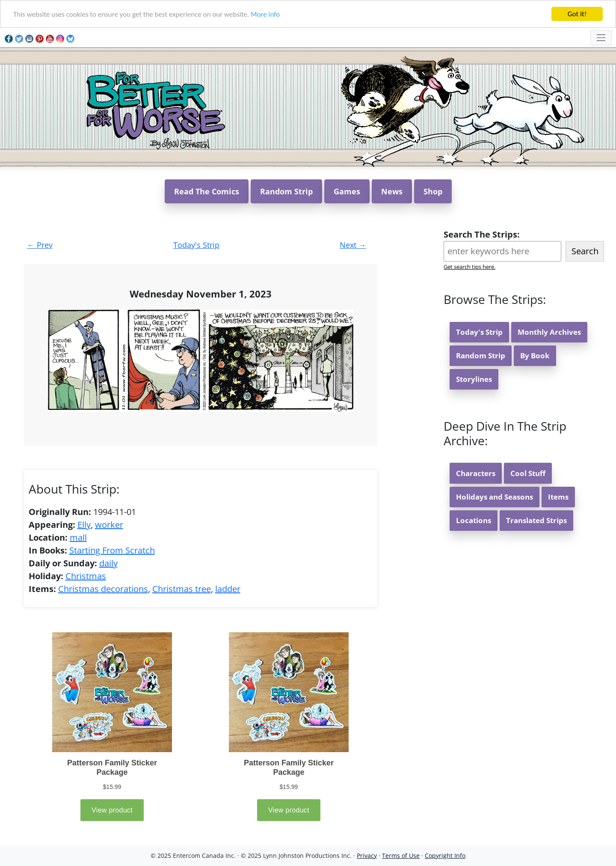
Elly (84, 525)
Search (585, 251)
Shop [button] (433, 191)
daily (108, 563)
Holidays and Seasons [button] (495, 497)
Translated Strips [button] (536, 520)
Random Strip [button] (286, 191)
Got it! (577, 14)
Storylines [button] (474, 379)
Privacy (367, 856)
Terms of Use (401, 856)
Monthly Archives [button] (549, 332)
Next (353, 245)
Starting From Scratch (112, 550)
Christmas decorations (103, 589)
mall (78, 537)
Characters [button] (476, 473)
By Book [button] (535, 356)
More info (265, 14)
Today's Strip (196, 245)
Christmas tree (182, 589)
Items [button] (558, 497)
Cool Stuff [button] (528, 473)
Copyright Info (445, 856)
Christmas (86, 576)
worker (109, 525)
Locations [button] (474, 520)
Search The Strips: (482, 234)
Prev (40, 245)
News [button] (392, 191)
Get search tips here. (469, 267)
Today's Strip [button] (479, 332)
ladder (228, 589)
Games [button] (347, 191)
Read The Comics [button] (207, 191)
